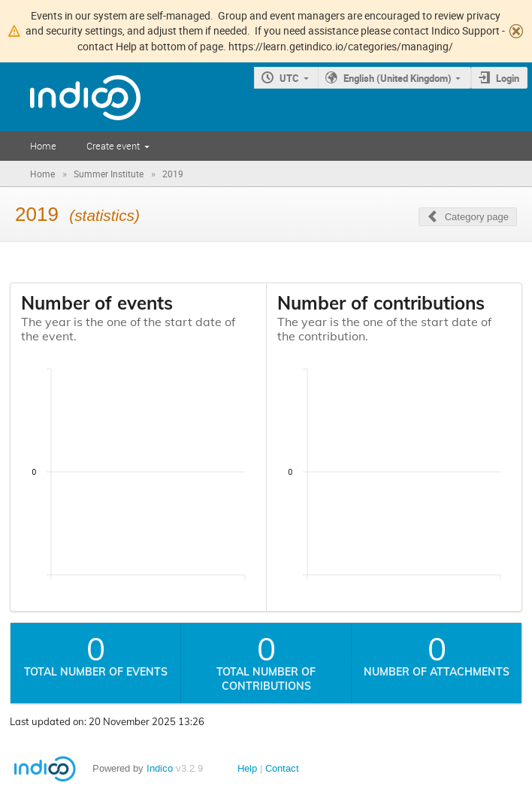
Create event (113, 146)
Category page (477, 217)
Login (508, 78)
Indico (160, 768)
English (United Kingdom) (397, 78)
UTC (289, 78)
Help (247, 768)
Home (43, 146)
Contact (282, 768)
